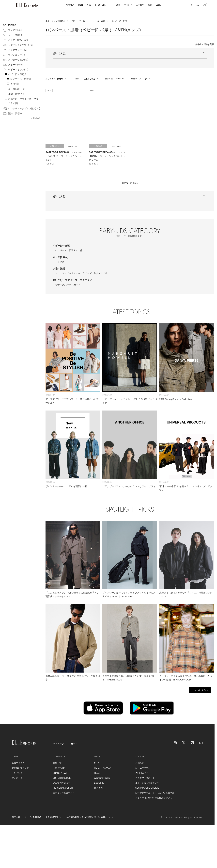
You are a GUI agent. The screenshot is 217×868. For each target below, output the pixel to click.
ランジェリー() (14, 55)
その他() (15, 84)
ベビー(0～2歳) (98, 21)
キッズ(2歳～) (60, 257)
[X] (184, 743)
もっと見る (200, 690)
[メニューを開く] (10, 5)
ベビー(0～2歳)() (17, 74)
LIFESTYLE (100, 5)
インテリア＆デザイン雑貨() (21, 109)
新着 (118, 5)
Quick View (73, 146)
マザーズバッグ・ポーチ (68, 285)
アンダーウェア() (15, 60)
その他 (79, 250)
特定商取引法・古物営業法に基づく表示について (90, 817)
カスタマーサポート (145, 778)
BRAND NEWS (60, 773)
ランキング (17, 773)
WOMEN (70, 5)
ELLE (158, 5)
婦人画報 (98, 788)
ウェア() (12, 30)
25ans (97, 773)
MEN (81, 5)
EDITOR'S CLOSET (62, 778)
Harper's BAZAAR (103, 768)
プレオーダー (18, 778)
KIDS (89, 5)
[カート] (205, 5)
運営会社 (16, 817)
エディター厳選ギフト (64, 793)
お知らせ (140, 763)
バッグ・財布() (16, 40)
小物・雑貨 (59, 269)
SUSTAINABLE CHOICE (147, 788)
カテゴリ (140, 5)
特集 (150, 5)
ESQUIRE (99, 783)
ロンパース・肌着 (64, 250)
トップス (60, 262)
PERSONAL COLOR (63, 788)
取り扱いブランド (20, 768)
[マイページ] (198, 5)
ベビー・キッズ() (15, 70)
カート (74, 744)
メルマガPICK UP (62, 783)
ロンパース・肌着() (21, 79)
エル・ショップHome (55, 21)
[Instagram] (175, 743)
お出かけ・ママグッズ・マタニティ (72, 280)
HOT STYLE (59, 768)
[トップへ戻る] (208, 717)
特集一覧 (57, 763)
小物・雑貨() (16, 94)
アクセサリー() (15, 50)
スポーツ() (13, 65)
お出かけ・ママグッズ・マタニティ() (23, 101)
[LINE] (193, 743)
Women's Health (102, 778)
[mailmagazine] (201, 743)
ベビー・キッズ (78, 21)
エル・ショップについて (147, 783)
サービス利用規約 (33, 817)
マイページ (59, 744)
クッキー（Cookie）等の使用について (154, 798)
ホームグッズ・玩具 (88, 273)
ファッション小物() (18, 45)
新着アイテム (18, 763)
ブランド (128, 5)
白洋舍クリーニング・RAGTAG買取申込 (155, 793)
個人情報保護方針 (54, 817)
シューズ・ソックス (65, 273)
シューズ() (13, 35)
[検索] (191, 5)
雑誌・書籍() (13, 114)
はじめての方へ (143, 768)
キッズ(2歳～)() (17, 89)
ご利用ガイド (142, 773)
